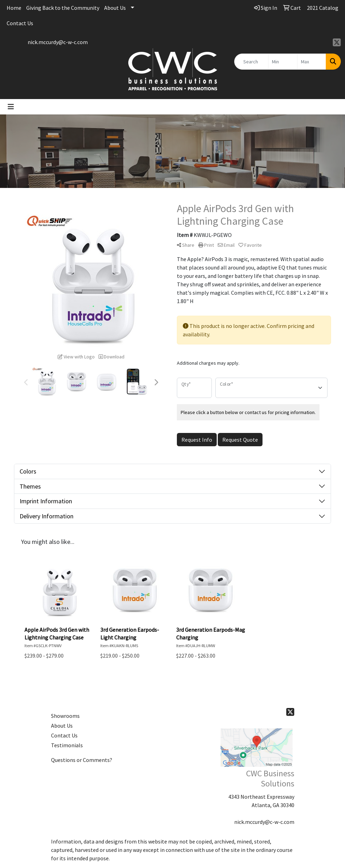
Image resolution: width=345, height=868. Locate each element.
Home (14, 8)
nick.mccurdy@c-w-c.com (58, 42)
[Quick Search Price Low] (283, 62)
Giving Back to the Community (63, 8)
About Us (115, 8)
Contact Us (20, 23)
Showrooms (65, 716)
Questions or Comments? (82, 760)
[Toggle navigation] (11, 107)
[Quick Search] (251, 62)
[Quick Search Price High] (312, 62)
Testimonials (67, 745)
